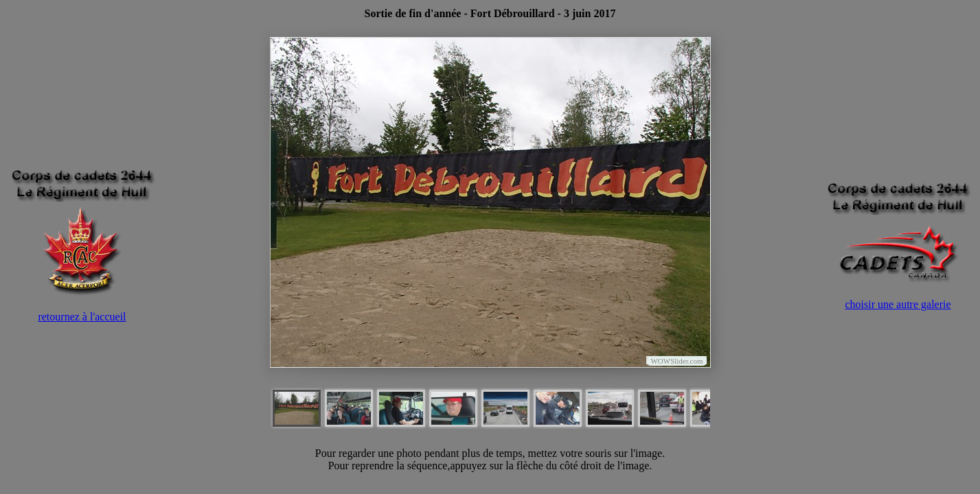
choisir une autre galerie (898, 304)
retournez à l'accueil (82, 317)
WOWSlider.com (676, 361)
